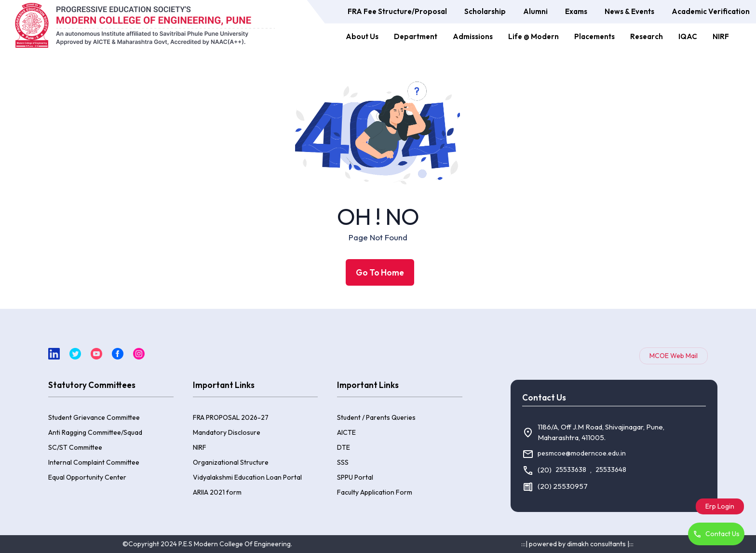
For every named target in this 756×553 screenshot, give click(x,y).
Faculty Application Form (375, 492)
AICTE (346, 432)
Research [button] (647, 36)
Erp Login (720, 506)
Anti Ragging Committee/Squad (95, 432)
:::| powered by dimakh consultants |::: (577, 544)
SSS (343, 462)
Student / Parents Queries (376, 417)
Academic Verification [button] (711, 11)
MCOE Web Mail (674, 356)
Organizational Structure (231, 462)
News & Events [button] (629, 11)
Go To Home (380, 272)
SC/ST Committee (75, 447)
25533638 (571, 470)
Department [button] (416, 36)
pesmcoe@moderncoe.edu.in (582, 453)
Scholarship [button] (485, 11)
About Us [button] (362, 36)
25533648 (611, 470)
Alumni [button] (535, 11)
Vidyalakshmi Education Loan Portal (247, 477)
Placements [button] (594, 36)
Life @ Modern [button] (533, 36)
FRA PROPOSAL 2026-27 (231, 417)
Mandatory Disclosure (227, 432)
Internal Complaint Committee (94, 462)
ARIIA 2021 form (217, 492)
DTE (344, 447)
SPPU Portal (355, 477)
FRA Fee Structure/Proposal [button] (397, 11)
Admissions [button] (473, 36)
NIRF (721, 36)
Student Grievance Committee (94, 417)
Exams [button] (576, 11)
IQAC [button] (688, 36)
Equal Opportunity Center (87, 477)
